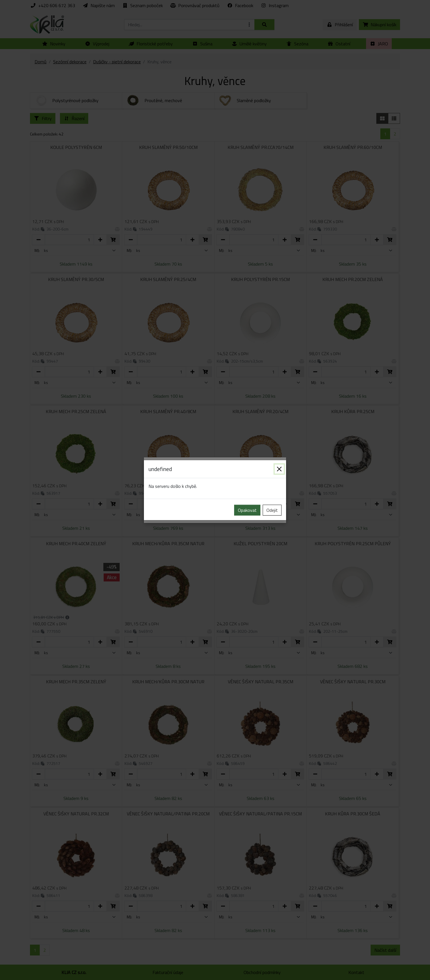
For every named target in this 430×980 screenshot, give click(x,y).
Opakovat (247, 510)
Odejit (272, 510)
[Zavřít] (279, 469)
